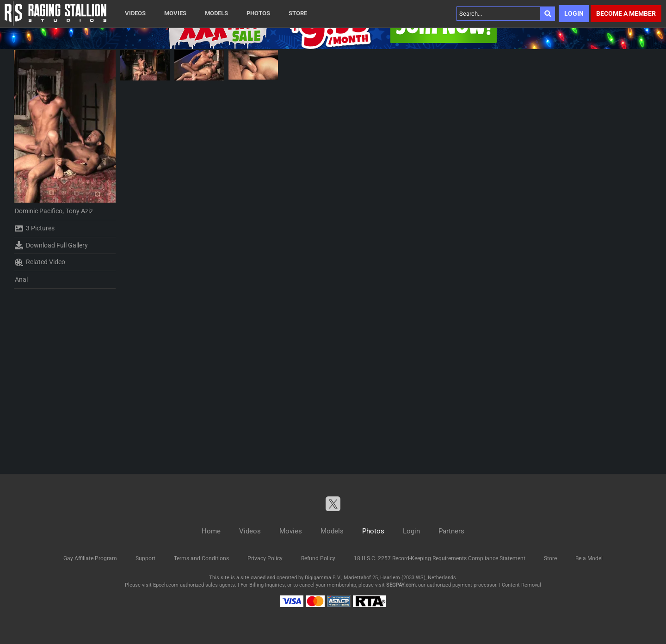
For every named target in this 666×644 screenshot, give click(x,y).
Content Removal (521, 585)
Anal (21, 279)
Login (574, 13)
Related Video (40, 262)
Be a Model (589, 558)
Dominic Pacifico (39, 211)
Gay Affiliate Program (90, 558)
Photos (258, 13)
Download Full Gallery (51, 245)
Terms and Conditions (201, 558)
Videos (135, 13)
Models (216, 13)
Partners (451, 531)
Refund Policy (318, 558)
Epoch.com (166, 585)
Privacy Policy (265, 558)
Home (211, 531)
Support (145, 558)
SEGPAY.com (401, 585)
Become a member (626, 13)
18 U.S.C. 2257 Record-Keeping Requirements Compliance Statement (440, 558)
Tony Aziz (79, 211)
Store (298, 13)
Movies (175, 13)
